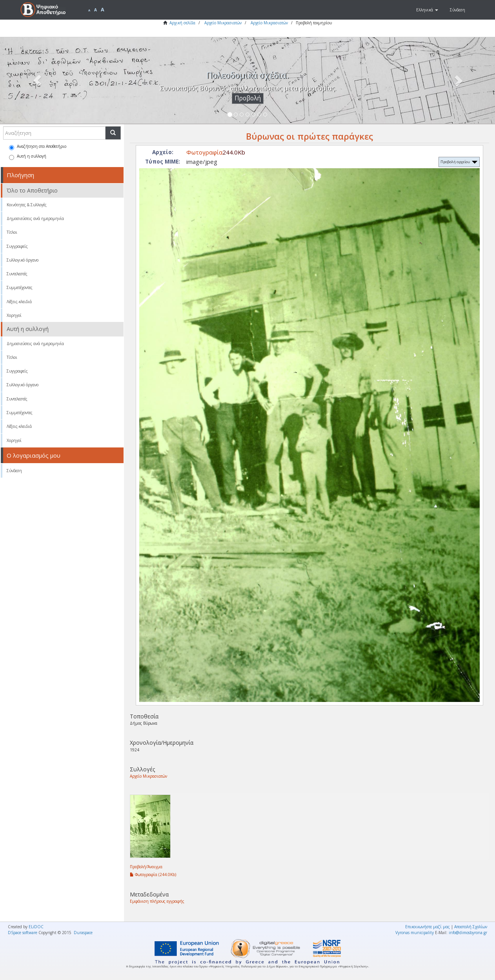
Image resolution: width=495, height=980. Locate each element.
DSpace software (23, 933)
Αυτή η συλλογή (28, 157)
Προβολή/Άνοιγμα (146, 867)
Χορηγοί (14, 315)
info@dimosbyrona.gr (468, 933)
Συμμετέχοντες (20, 287)
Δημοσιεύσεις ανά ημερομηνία (35, 218)
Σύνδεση (14, 471)
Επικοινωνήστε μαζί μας (428, 927)
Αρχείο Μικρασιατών (223, 23)
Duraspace (83, 933)
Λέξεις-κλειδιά (19, 302)
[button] (427, 10)
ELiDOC (36, 927)
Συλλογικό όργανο (23, 260)
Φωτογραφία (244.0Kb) (153, 875)
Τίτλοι (12, 232)
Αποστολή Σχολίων (471, 927)
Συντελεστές (17, 274)
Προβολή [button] (248, 98)
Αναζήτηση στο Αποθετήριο (38, 147)
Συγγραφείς (17, 246)
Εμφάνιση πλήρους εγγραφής (157, 901)
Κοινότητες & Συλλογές (27, 205)
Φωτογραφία (204, 152)
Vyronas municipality (415, 933)
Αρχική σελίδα (182, 23)
